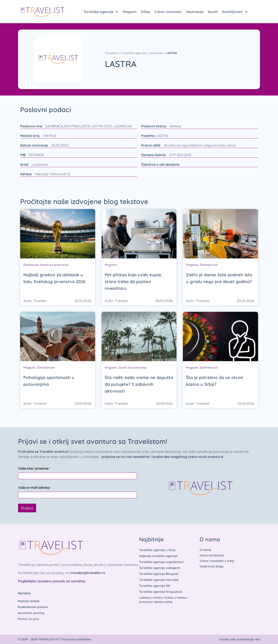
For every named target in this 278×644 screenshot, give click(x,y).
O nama (205, 550)
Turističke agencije (101, 12)
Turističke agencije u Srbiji (157, 550)
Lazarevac (156, 53)
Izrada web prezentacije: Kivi (240, 639)
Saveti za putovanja (54, 265)
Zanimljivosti (235, 12)
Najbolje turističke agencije (158, 556)
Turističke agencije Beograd (159, 574)
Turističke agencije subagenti (159, 568)
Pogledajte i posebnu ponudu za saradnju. (52, 581)
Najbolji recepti (29, 601)
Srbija (145, 12)
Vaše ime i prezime (34, 468)
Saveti (213, 12)
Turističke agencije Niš (155, 586)
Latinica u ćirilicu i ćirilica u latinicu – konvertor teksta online (164, 600)
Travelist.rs (112, 53)
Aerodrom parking (31, 613)
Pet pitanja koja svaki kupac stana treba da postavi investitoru (133, 281)
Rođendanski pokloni (33, 607)
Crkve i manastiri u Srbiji (217, 561)
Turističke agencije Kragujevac (161, 592)
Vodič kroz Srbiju (212, 566)
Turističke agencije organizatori (161, 562)
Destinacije (195, 12)
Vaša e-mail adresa (35, 488)
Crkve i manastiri (168, 12)
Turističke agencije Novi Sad (159, 580)
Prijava (27, 508)
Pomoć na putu (29, 619)
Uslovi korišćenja (212, 555)
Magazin (130, 12)
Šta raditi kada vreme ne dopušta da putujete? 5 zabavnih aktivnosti (139, 384)
